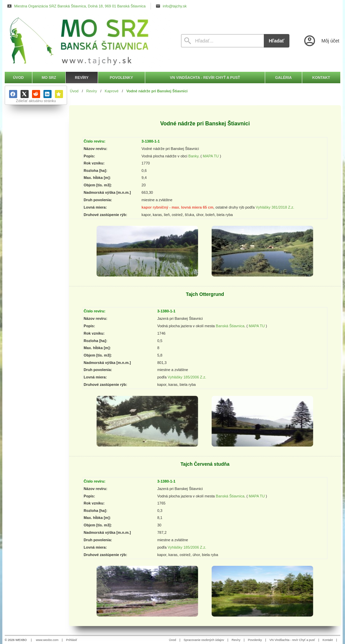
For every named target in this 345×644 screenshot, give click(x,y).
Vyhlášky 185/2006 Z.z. (187, 377)
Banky (193, 156)
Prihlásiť (72, 640)
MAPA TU (211, 156)
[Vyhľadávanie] (222, 41)
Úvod (173, 640)
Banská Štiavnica (230, 326)
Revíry (236, 640)
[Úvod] (87, 41)
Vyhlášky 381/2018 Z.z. (275, 207)
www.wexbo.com (47, 640)
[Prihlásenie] (321, 41)
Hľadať (277, 41)
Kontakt (328, 640)
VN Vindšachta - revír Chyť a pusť (292, 640)
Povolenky (255, 640)
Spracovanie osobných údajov (204, 640)
